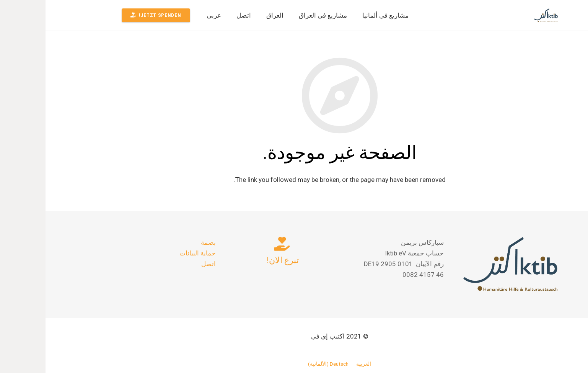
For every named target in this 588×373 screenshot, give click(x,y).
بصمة (163, 242)
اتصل (163, 264)
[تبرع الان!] (237, 244)
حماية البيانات (152, 253)
